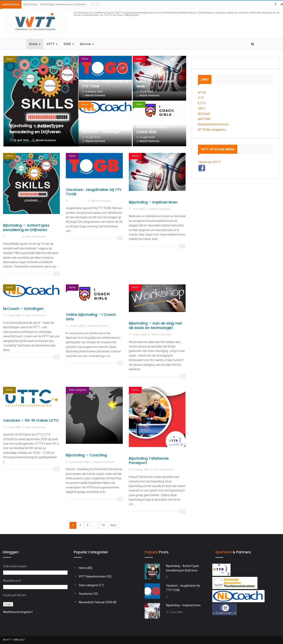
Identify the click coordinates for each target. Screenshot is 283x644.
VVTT (52, 44)
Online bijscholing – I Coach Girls (91, 317)
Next (113, 525)
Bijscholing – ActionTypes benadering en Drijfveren (55, 4)
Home (35, 44)
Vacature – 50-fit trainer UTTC (31, 420)
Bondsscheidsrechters (213, 124)
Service (87, 44)
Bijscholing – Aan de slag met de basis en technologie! (156, 325)
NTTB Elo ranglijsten (212, 130)
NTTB (202, 93)
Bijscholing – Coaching (86, 455)
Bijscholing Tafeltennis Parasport (149, 461)
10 (103, 525)
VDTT (202, 109)
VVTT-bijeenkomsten (92, 576)
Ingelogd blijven (15, 595)
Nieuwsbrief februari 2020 (96, 602)
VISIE (69, 44)
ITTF (201, 98)
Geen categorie (77, 390)
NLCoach (204, 114)
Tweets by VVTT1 (209, 162)
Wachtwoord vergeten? (18, 612)
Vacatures (85, 594)
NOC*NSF (204, 119)
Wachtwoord (12, 581)
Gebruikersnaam (15, 566)
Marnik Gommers (46, 140)
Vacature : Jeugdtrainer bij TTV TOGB (94, 192)
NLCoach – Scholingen (101, 132)
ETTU (202, 103)
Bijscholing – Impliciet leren (153, 202)
